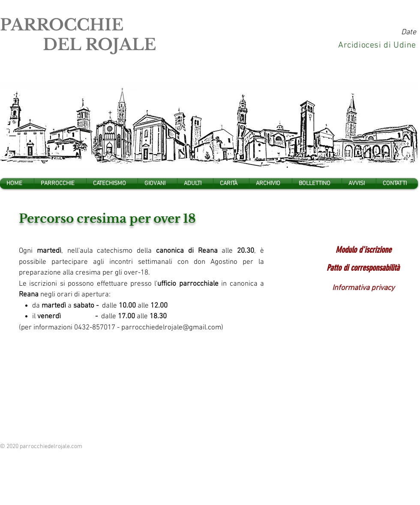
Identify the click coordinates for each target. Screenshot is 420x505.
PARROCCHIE (62, 25)
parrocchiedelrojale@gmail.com (171, 328)
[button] (60, 184)
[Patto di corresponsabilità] (363, 268)
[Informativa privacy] (363, 288)
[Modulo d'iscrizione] (363, 250)
